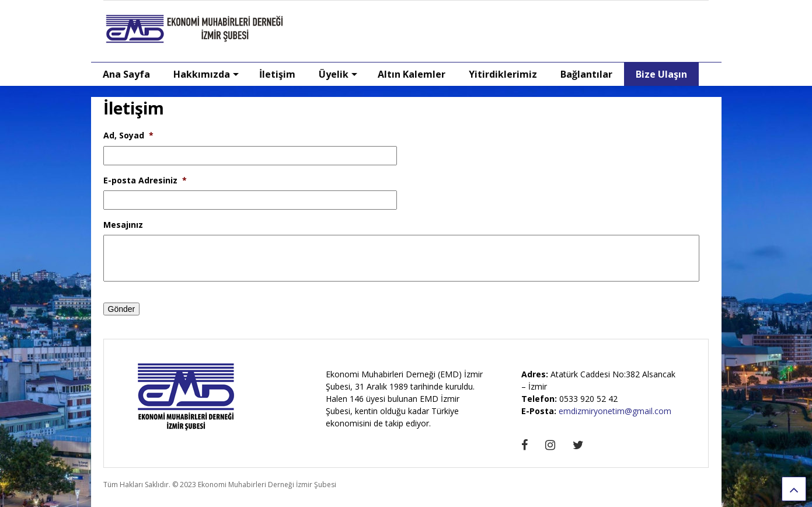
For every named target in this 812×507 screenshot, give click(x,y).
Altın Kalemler (412, 74)
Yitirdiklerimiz (503, 74)
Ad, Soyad (128, 136)
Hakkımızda (206, 74)
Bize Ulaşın (661, 74)
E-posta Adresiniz (145, 180)
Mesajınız (123, 225)
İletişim (277, 74)
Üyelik (338, 74)
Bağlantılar (586, 74)
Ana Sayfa (126, 74)
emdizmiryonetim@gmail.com (615, 411)
